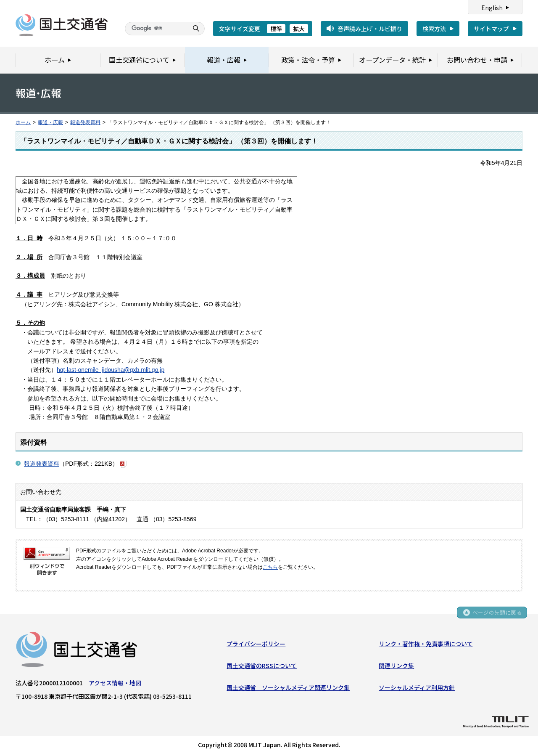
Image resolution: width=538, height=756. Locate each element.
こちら (270, 567)
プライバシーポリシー (256, 644)
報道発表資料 (85, 122)
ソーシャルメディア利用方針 (417, 688)
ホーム (23, 122)
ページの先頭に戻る (497, 614)
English (492, 8)
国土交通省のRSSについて (262, 666)
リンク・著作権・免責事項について (426, 644)
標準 (276, 29)
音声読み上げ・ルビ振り (370, 29)
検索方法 (434, 29)
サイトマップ (491, 29)
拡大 (299, 29)
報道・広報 (50, 122)
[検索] (156, 29)
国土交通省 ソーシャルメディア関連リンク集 (288, 688)
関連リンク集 (396, 666)
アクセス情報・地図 (115, 683)
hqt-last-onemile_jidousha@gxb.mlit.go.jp (111, 370)
